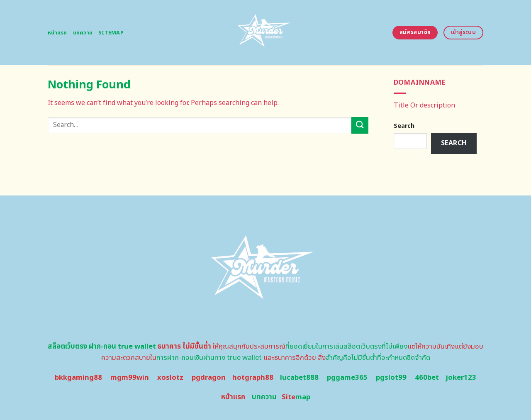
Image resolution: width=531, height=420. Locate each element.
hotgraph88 (253, 378)
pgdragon (209, 378)
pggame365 (347, 378)
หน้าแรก (57, 33)
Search (404, 126)
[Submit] (360, 125)
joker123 (461, 378)
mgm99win (130, 378)
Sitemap (111, 33)
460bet (427, 378)
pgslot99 (391, 378)
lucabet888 (299, 378)
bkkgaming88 (78, 378)
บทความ (83, 33)
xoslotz (170, 378)
